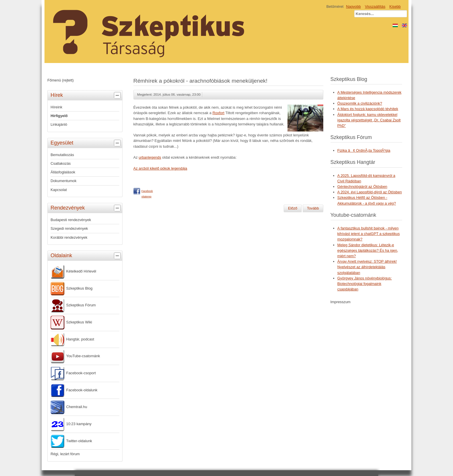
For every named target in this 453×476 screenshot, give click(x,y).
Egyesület (86, 143)
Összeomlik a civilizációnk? (360, 103)
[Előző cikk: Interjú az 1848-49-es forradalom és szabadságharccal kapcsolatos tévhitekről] (293, 208)
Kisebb (395, 7)
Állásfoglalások (63, 172)
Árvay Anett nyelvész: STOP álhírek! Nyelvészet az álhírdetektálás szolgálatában (367, 267)
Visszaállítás (375, 7)
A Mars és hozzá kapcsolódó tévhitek (368, 109)
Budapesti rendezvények (71, 220)
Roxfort (218, 113)
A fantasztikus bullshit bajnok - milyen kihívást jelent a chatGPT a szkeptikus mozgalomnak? (369, 234)
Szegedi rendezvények (69, 228)
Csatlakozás (61, 163)
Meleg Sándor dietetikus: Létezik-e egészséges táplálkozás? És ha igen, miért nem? (368, 250)
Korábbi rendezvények (69, 237)
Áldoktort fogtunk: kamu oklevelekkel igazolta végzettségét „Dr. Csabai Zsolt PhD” (369, 120)
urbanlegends (150, 157)
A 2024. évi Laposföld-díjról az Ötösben (370, 192)
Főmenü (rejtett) (61, 80)
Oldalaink (86, 256)
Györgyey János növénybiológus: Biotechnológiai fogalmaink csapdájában (365, 284)
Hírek (86, 95)
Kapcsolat (59, 190)
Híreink (56, 107)
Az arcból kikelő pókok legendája (160, 168)
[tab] (118, 96)
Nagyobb (353, 7)
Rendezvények (86, 208)
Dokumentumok (64, 181)
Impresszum (341, 302)
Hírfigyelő (59, 116)
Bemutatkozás (62, 155)
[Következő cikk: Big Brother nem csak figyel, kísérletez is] (313, 208)
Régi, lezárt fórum (65, 454)
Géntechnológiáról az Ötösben (362, 187)
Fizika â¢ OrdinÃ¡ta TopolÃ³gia (364, 150)
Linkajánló (59, 124)
